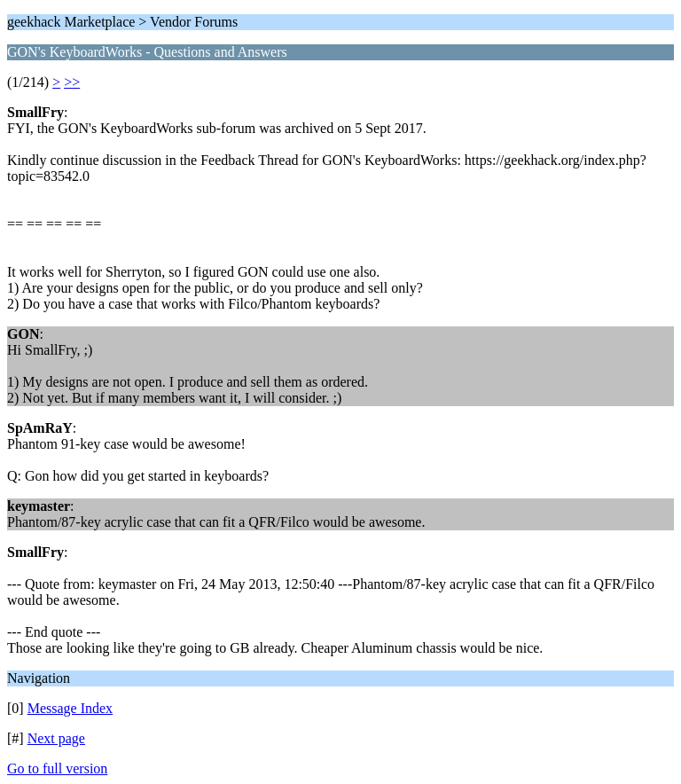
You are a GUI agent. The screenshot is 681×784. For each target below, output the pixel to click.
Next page (56, 738)
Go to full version (57, 768)
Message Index (70, 708)
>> (72, 82)
